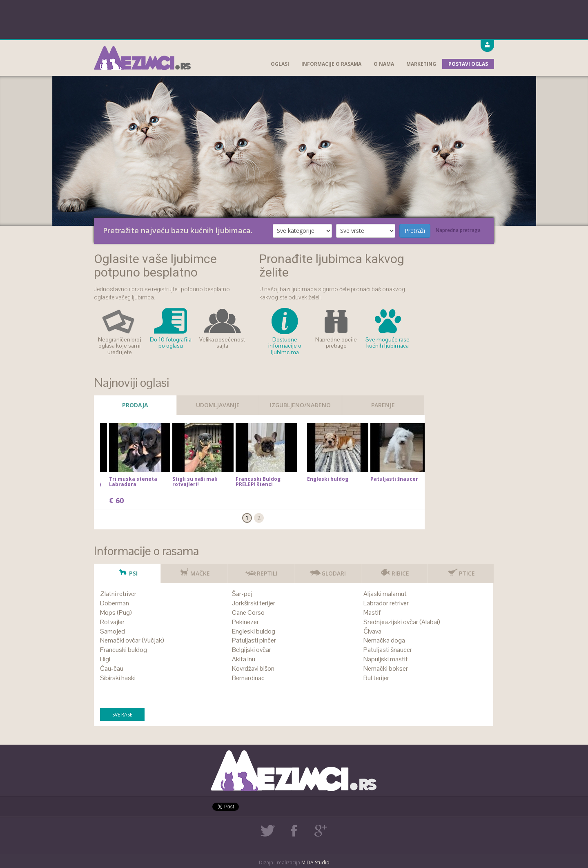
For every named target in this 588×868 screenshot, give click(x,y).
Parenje (383, 405)
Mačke (194, 570)
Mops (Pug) (116, 613)
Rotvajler (112, 622)
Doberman (115, 603)
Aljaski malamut (385, 594)
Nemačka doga (384, 640)
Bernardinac (248, 678)
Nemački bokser (386, 668)
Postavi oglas (468, 64)
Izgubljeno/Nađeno (300, 405)
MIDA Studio (315, 862)
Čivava (372, 631)
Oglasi (280, 64)
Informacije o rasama (331, 64)
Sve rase (122, 715)
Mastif (372, 613)
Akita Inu (244, 659)
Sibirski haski (118, 678)
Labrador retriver (386, 603)
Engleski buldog (254, 631)
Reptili (261, 570)
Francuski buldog (124, 650)
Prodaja (135, 405)
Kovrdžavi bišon (253, 668)
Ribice (394, 570)
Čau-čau (112, 668)
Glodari (327, 570)
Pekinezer (245, 622)
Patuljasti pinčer (254, 640)
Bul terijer (376, 678)
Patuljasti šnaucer (388, 650)
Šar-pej (242, 594)
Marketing (421, 64)
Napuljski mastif (385, 659)
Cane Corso (248, 613)
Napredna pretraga (458, 230)
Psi (127, 570)
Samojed (112, 631)
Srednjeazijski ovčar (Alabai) (402, 622)
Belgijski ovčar (252, 650)
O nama (384, 64)
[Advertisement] (294, 18)
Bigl (105, 659)
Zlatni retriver (118, 594)
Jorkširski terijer (254, 603)
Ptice (461, 570)
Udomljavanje (218, 405)
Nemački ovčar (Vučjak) (132, 640)
